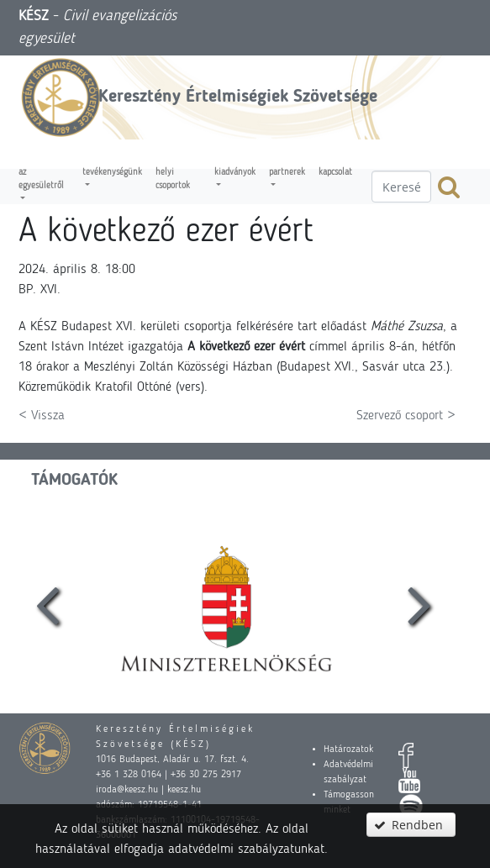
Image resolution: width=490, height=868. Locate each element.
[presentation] (47, 603)
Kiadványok (235, 173)
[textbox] (401, 187)
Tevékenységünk (112, 173)
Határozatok (348, 750)
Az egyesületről (41, 179)
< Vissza (42, 416)
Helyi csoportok (173, 179)
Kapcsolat (335, 173)
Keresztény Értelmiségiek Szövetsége (238, 97)
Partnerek (287, 173)
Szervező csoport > (406, 416)
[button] (411, 825)
